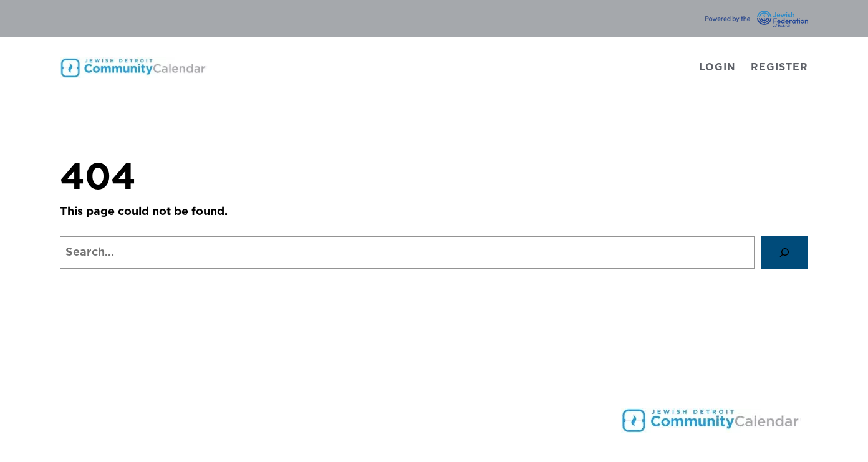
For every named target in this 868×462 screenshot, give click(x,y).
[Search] (784, 253)
